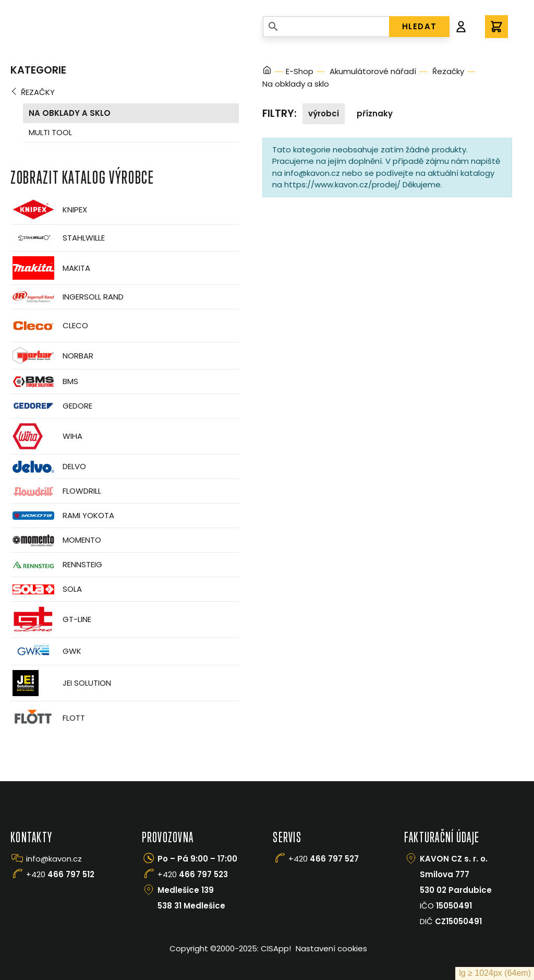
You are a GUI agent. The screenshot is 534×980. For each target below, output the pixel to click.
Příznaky (375, 113)
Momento (56, 540)
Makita (50, 268)
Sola (46, 589)
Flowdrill (56, 491)
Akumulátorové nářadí (373, 71)
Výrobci (324, 113)
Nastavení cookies (331, 948)
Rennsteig (56, 565)
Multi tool (50, 132)
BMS (44, 382)
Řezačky (38, 92)
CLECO (49, 326)
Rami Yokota (62, 516)
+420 (60, 874)
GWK (46, 651)
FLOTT (48, 718)
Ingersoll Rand (67, 297)
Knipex (49, 210)
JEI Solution (61, 683)
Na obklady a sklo (70, 113)
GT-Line (51, 619)
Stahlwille (58, 238)
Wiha (46, 436)
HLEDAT (420, 26)
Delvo (48, 467)
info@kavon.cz (54, 859)
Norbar (52, 356)
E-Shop (300, 71)
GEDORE (51, 406)
